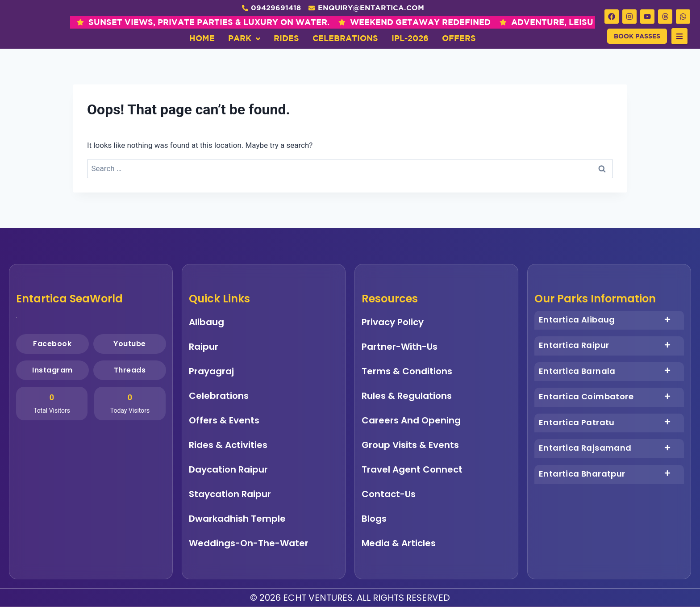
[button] (679, 36)
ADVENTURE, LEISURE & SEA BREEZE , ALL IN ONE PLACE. (461, 22)
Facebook (52, 344)
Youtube (129, 344)
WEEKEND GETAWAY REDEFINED (248, 22)
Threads (129, 370)
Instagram (52, 370)
